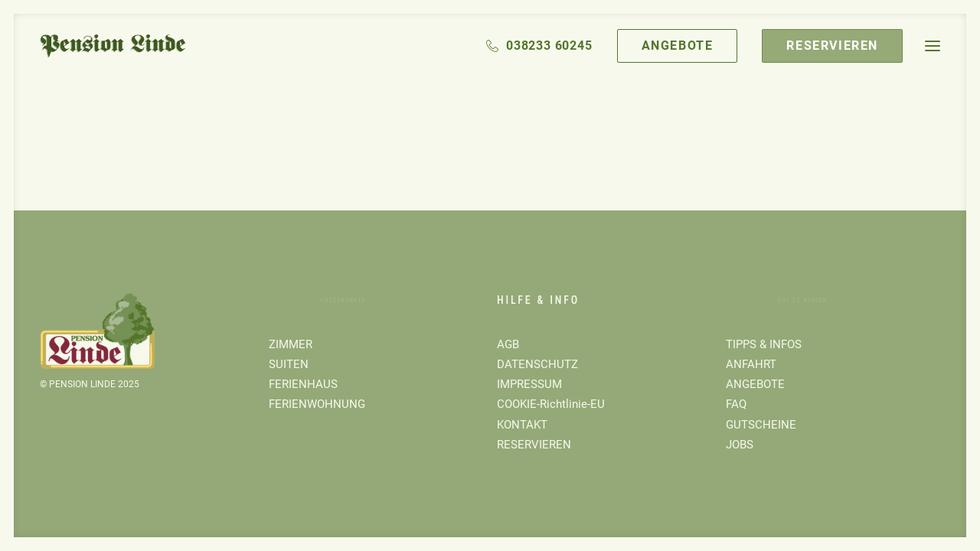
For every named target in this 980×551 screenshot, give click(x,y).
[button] (933, 46)
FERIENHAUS (303, 384)
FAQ (736, 404)
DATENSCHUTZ (537, 364)
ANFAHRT (751, 364)
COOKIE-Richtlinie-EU (551, 404)
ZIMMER (291, 344)
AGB (508, 344)
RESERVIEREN (534, 445)
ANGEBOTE (755, 384)
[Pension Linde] (113, 46)
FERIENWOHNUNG (317, 404)
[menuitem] (544, 46)
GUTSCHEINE (761, 425)
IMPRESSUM (529, 384)
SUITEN (289, 364)
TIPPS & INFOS (764, 344)
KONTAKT (522, 425)
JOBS (740, 445)
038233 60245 (549, 46)
